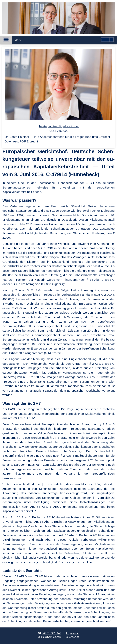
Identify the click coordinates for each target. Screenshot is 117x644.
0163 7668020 (59, 131)
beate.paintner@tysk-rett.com (59, 126)
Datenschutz (72, 637)
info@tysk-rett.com (51, 637)
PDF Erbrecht (29, 141)
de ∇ (18, 40)
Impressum (72, 633)
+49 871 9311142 (52, 633)
